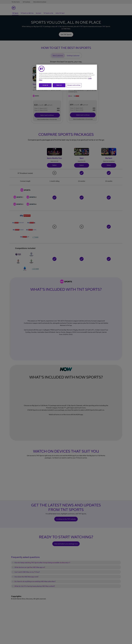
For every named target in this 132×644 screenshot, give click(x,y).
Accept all (45, 85)
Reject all (59, 85)
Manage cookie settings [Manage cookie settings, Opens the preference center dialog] (74, 85)
